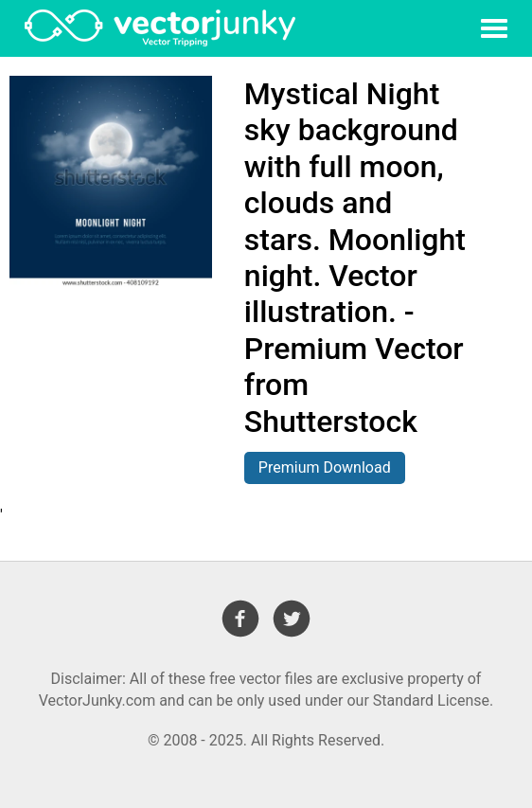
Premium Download (325, 467)
